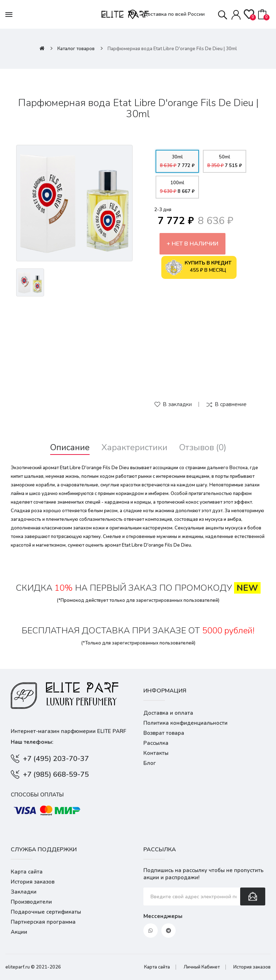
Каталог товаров (76, 49)
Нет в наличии (195, 244)
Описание (70, 448)
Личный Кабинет (202, 967)
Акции (19, 932)
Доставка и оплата (168, 713)
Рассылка (156, 743)
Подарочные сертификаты (46, 912)
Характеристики (134, 448)
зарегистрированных (159, 600)
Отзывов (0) (203, 448)
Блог (150, 763)
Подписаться (253, 896)
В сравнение (231, 404)
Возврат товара (164, 733)
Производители (31, 902)
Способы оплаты (37, 795)
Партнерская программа (43, 922)
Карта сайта (27, 872)
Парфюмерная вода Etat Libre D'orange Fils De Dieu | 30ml (172, 49)
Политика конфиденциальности (185, 723)
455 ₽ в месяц (198, 267)
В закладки (177, 404)
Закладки (24, 892)
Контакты (156, 753)
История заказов (33, 882)
